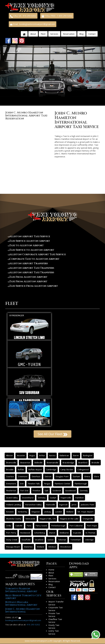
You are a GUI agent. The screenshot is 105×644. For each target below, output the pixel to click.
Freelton (37, 490)
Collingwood (83, 469)
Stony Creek (12, 540)
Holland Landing (13, 505)
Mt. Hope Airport (86, 512)
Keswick (10, 512)
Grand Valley (12, 498)
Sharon (52, 533)
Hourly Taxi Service (54, 626)
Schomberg (40, 533)
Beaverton (25, 462)
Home (51, 570)
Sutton (51, 540)
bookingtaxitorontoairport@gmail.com (23, 619)
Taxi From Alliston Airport (27, 277)
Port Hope (92, 526)
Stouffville (26, 540)
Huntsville (50, 505)
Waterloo (28, 547)
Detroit (48, 476)
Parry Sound (41, 526)
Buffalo (21, 469)
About (33, 34)
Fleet (43, 34)
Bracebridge (68, 462)
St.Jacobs (77, 533)
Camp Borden (67, 469)
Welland (40, 547)
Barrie (76, 455)
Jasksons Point (87, 505)
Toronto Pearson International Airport (21, 590)
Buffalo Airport (35, 469)
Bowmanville (52, 462)
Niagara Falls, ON (48, 519)
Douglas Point (62, 476)
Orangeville (88, 519)
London (59, 512)
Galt (46, 490)
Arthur (42, 455)
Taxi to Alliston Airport (26, 245)
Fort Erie (24, 490)
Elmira (87, 476)
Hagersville (66, 498)
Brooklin (10, 469)
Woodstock (65, 547)
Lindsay (47, 512)
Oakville (19, 526)
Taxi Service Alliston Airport (29, 241)
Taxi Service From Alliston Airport (33, 286)
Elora (96, 476)
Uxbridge (89, 540)
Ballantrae (64, 455)
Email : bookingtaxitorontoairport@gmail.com (33, 24)
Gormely (84, 490)
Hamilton (79, 498)
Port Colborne (76, 526)
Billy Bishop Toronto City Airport (23, 597)
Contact (92, 34)
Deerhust (36, 476)
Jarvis (74, 505)
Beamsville (11, 462)
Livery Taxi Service (54, 632)
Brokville (95, 462)
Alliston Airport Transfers (28, 263)
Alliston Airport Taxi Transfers (31, 268)
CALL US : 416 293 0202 (23, 16)
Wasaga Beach (13, 547)
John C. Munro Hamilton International (22, 610)
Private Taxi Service (54, 615)
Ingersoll (63, 505)
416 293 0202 (33, 624)
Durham (76, 476)
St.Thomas (90, 533)
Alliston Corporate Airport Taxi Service (37, 254)
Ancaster (21, 455)
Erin (22, 484)
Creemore (23, 476)
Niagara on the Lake (69, 519)
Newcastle (30, 519)
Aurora (52, 455)
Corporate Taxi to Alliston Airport (33, 259)
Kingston (36, 512)
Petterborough (58, 526)
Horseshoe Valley (33, 505)
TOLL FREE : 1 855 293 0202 (57, 16)
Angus (32, 455)
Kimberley (23, 512)
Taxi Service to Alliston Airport (31, 250)
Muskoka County (14, 519)
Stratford (39, 540)
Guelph (53, 498)
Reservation (69, 34)
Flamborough (81, 484)
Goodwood (70, 490)
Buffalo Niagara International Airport (21, 604)
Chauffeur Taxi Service (55, 621)
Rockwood (25, 533)
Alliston (9, 455)
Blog (81, 34)
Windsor (52, 547)
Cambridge (51, 469)
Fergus (47, 484)
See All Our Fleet (53, 434)
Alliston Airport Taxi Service (29, 236)
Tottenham (76, 540)
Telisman (62, 540)
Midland (70, 512)
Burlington (88, 455)
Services (54, 34)
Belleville (38, 462)
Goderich (57, 490)
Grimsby (42, 498)
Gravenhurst (28, 498)
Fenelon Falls (34, 484)
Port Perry (11, 533)
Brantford (83, 462)
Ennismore (11, 484)
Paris (29, 526)
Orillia (9, 526)
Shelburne (64, 533)
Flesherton (11, 490)
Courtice (10, 476)
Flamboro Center (62, 484)
